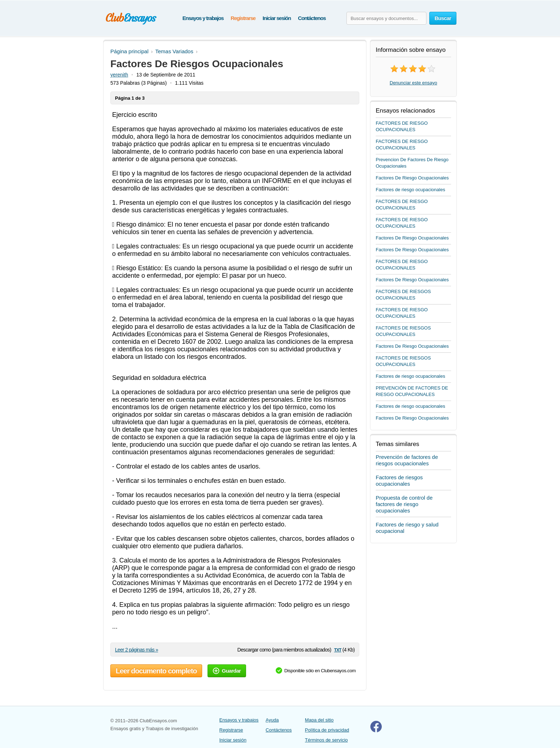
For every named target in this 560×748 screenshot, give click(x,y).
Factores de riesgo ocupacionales (410, 190)
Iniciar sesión (277, 18)
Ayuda (272, 720)
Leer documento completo (156, 671)
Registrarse (243, 18)
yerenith (119, 75)
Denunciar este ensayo (413, 83)
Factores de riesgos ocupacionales (399, 480)
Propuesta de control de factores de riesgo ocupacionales (404, 504)
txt (337, 650)
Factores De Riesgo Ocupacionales (412, 178)
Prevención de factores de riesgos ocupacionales (407, 460)
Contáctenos (312, 18)
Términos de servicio (326, 740)
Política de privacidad (327, 730)
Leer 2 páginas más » (137, 650)
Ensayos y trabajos (203, 18)
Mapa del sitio (319, 720)
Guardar (227, 671)
